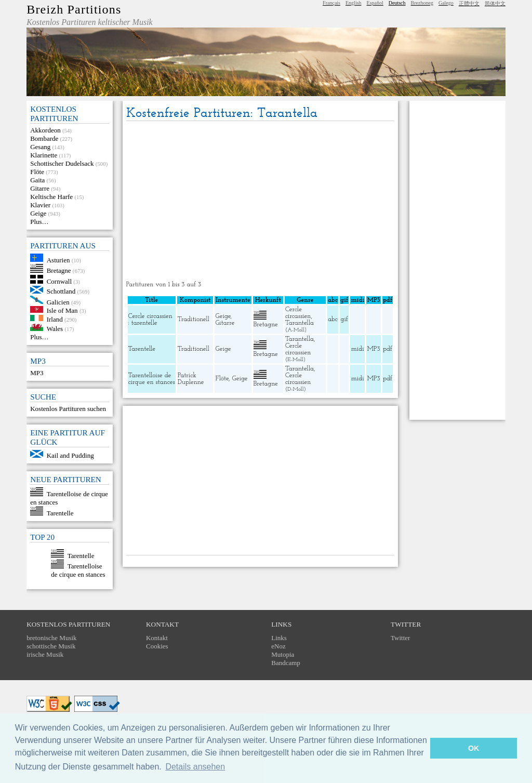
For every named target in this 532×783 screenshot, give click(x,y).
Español (375, 3)
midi (358, 349)
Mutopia (283, 654)
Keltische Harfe (51, 197)
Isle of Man (62, 310)
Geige (38, 213)
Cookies (157, 646)
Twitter (400, 638)
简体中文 (495, 3)
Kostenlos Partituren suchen (68, 409)
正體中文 (469, 3)
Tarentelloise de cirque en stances (78, 570)
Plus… (39, 222)
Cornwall (59, 281)
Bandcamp (286, 663)
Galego (446, 3)
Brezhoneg (422, 3)
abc (333, 319)
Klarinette (44, 155)
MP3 (37, 373)
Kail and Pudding (70, 455)
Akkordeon (45, 130)
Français (331, 3)
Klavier (40, 205)
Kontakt (157, 638)
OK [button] (474, 748)
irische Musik (45, 654)
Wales (55, 329)
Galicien (58, 302)
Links (279, 638)
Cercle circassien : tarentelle (150, 320)
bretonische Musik (51, 638)
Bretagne (59, 270)
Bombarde (44, 138)
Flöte (37, 172)
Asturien (58, 260)
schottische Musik (51, 646)
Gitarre (40, 188)
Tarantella (300, 323)
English (354, 3)
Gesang (40, 147)
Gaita (37, 180)
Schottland (61, 291)
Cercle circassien (298, 313)
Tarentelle (60, 513)
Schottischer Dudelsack (62, 163)
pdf (388, 349)
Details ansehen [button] (195, 767)
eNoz (278, 646)
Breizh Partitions (74, 9)
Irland (55, 319)
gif (344, 319)
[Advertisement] (261, 202)
